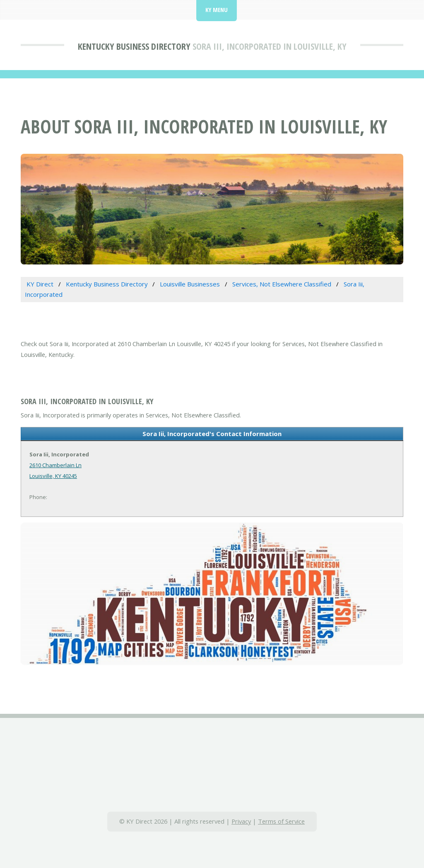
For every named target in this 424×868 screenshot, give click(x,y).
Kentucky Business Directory (134, 46)
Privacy (241, 821)
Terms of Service (281, 821)
